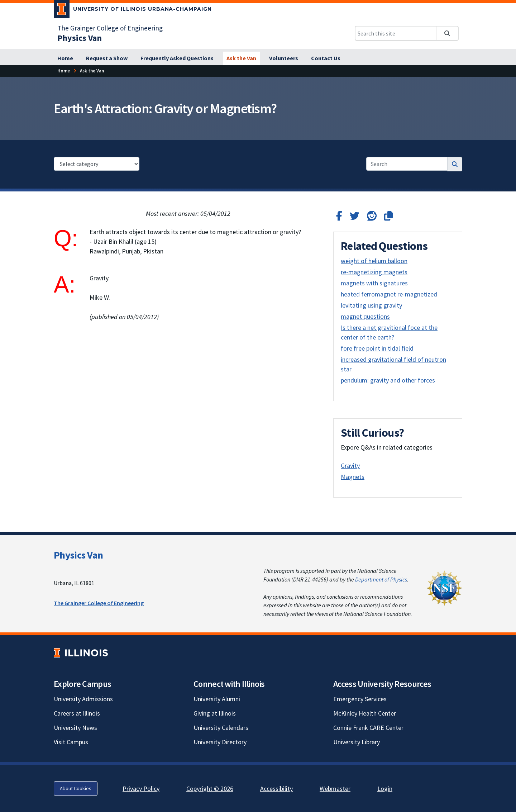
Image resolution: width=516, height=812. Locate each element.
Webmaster (335, 789)
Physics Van (78, 555)
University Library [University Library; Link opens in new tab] (357, 742)
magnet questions (365, 316)
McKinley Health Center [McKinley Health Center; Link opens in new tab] (365, 713)
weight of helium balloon (374, 261)
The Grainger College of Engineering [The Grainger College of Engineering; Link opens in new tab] (110, 28)
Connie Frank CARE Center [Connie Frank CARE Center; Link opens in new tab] (368, 728)
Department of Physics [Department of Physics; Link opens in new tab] (381, 579)
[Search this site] (396, 33)
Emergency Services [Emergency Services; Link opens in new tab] (360, 699)
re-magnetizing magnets (374, 272)
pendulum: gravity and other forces (388, 380)
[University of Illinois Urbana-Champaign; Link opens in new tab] (133, 10)
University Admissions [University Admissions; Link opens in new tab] (83, 699)
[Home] (65, 58)
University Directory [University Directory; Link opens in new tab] (220, 742)
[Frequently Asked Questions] (177, 58)
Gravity (350, 466)
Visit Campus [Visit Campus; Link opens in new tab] (71, 742)
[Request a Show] (107, 58)
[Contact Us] (326, 58)
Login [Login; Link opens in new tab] (385, 789)
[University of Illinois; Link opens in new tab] (81, 653)
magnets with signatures (374, 283)
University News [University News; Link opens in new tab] (75, 728)
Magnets (353, 477)
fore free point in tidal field (377, 348)
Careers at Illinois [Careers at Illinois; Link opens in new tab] (77, 713)
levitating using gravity (371, 305)
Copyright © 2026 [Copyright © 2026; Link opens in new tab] (210, 789)
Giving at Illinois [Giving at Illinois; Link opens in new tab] (215, 713)
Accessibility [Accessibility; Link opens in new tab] (276, 789)
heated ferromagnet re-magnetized (389, 294)
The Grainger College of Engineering (99, 603)
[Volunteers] (284, 58)
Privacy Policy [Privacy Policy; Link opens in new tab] (141, 789)
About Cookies (76, 788)
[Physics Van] (80, 38)
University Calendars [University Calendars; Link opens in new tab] (221, 728)
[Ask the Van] (241, 58)
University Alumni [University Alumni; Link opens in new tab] (217, 699)
